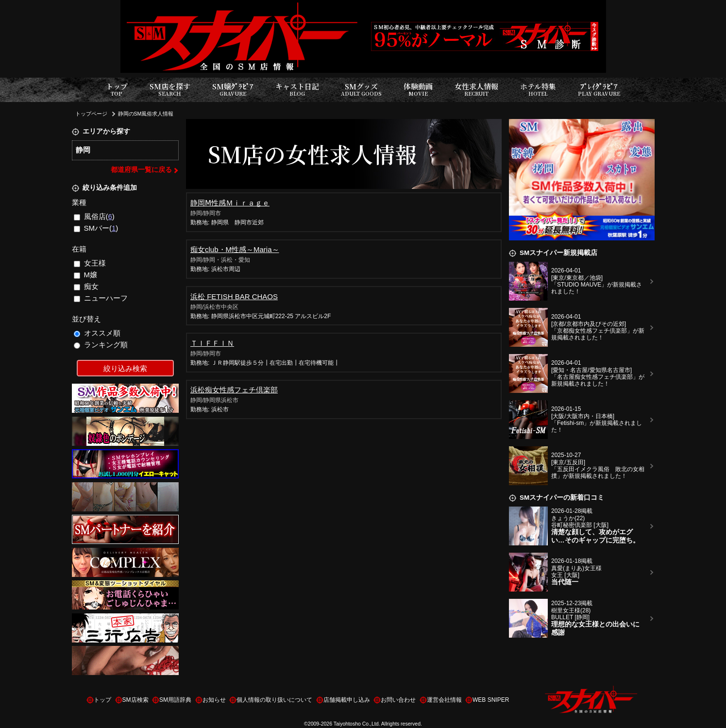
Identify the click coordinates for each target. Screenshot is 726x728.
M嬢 (85, 275)
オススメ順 (97, 333)
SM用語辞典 (175, 700)
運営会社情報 (444, 700)
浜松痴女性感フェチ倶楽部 (234, 390)
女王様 (90, 263)
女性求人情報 (476, 90)
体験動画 (418, 90)
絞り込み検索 (125, 368)
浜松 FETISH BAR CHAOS (234, 296)
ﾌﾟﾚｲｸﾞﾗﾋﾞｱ (599, 90)
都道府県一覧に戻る (141, 170)
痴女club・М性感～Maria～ (235, 249)
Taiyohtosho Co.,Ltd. (357, 724)
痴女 (86, 286)
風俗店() (94, 216)
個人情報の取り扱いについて (274, 700)
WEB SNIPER (491, 700)
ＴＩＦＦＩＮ (212, 343)
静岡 (83, 150)
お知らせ (214, 700)
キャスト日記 (297, 90)
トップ (117, 90)
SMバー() (96, 228)
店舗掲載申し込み (347, 700)
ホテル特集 (538, 90)
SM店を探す (170, 90)
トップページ (91, 114)
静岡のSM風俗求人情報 (146, 114)
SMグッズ (361, 90)
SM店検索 (135, 700)
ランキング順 (101, 345)
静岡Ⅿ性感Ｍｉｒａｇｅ (230, 203)
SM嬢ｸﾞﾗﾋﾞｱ (233, 90)
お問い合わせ (398, 700)
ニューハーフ (101, 298)
